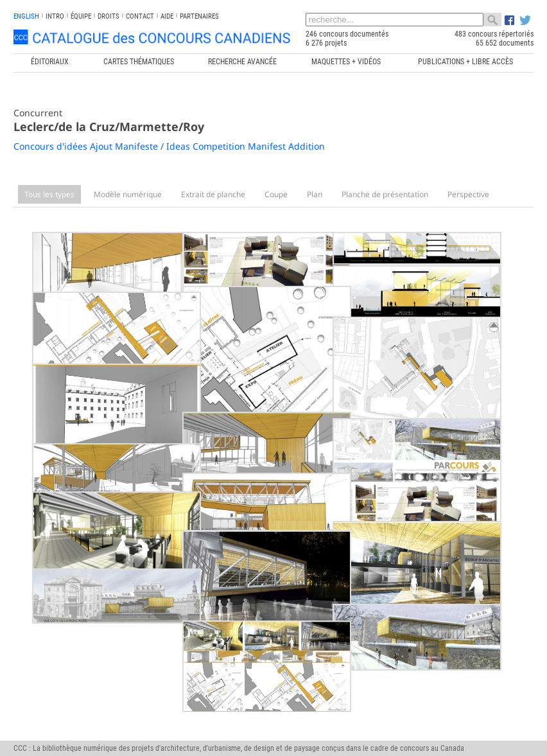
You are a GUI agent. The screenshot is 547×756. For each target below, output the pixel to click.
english (26, 16)
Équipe (81, 16)
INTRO (55, 16)
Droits (109, 16)
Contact (140, 16)
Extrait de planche (213, 194)
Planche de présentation (385, 194)
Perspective (468, 194)
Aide (167, 16)
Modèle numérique (128, 194)
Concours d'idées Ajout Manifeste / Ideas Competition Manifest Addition (169, 146)
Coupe (276, 194)
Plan (315, 194)
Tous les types (49, 194)
